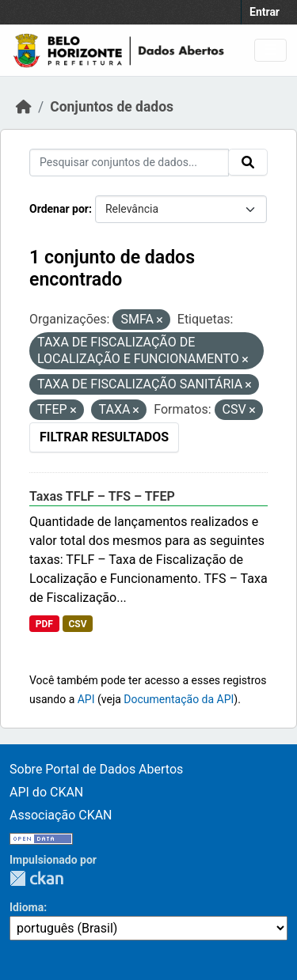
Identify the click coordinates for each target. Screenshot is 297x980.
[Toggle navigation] (270, 50)
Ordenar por (59, 209)
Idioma (27, 907)
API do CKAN (46, 792)
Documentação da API (179, 699)
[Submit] (248, 162)
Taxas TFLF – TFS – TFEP (102, 496)
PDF (44, 624)
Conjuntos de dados (112, 107)
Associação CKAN (61, 815)
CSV (77, 624)
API (86, 699)
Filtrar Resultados (104, 437)
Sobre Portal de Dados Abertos (96, 769)
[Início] (24, 107)
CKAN (36, 878)
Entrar (265, 12)
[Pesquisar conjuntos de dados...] (129, 163)
